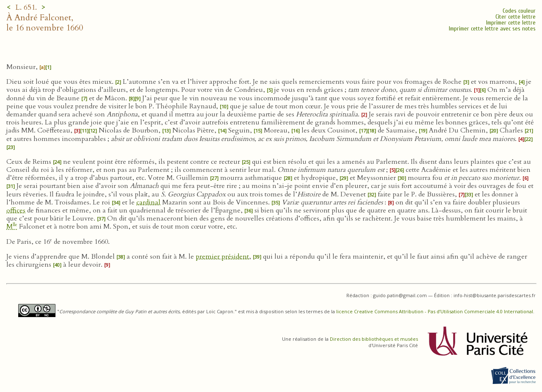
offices (16, 210)
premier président (222, 257)
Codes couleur (519, 11)
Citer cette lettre (516, 17)
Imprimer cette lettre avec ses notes (492, 29)
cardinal (148, 202)
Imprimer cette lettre (511, 23)
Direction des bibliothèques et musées (374, 339)
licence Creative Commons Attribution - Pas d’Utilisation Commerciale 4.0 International (435, 311)
